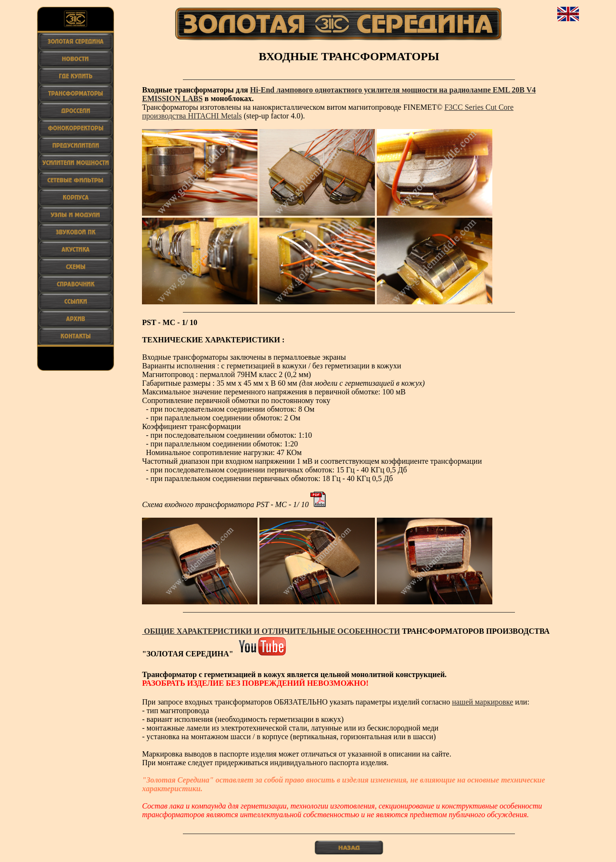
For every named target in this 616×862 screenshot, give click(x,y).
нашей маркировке (482, 702)
